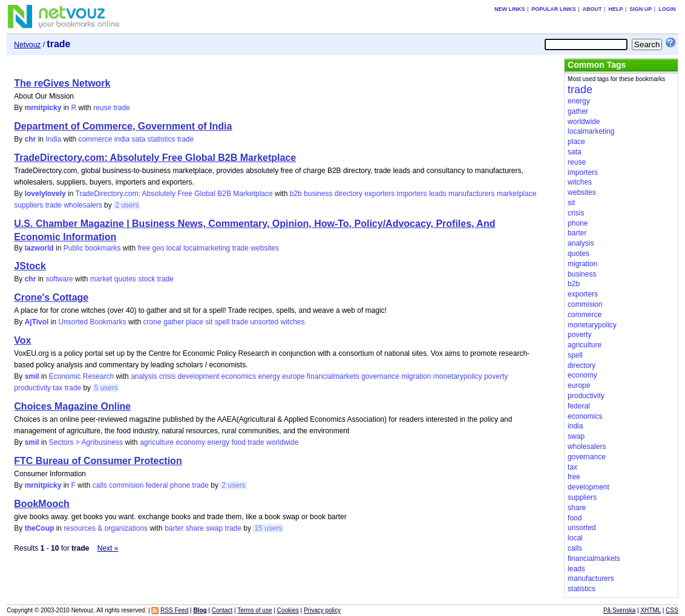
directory (349, 194)
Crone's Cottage (51, 297)
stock (146, 279)
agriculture (157, 442)
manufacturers (472, 194)
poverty (496, 376)
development (199, 376)
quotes (125, 279)
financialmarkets (333, 376)
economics (239, 376)
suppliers (28, 205)
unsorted (264, 322)
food (239, 442)
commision (126, 485)
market (101, 279)
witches (292, 322)
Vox (22, 340)
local (174, 248)
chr (31, 139)
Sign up (641, 9)
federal (157, 485)
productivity (32, 388)
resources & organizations (106, 528)
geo (158, 248)
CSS (672, 610)
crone (152, 322)
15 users (268, 528)
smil (32, 376)
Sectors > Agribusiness (86, 442)
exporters (379, 194)
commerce (95, 139)
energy (269, 376)
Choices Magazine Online (72, 406)
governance (380, 376)
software (59, 279)
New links (510, 9)
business (318, 194)
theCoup (40, 528)
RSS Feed (174, 610)
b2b (296, 194)
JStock (30, 266)
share (195, 528)
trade (121, 108)
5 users (106, 388)
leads (438, 194)
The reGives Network (62, 83)
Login (667, 9)
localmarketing (207, 248)
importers (412, 194)
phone (180, 485)
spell (222, 322)
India (53, 139)
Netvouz (27, 45)
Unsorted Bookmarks (92, 322)
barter (174, 528)
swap (214, 528)
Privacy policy (322, 610)
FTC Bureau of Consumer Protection (98, 461)
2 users (127, 205)
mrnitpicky (43, 108)
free (144, 248)
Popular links (554, 9)
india (122, 139)
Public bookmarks (92, 248)
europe (293, 376)
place (195, 322)
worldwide (282, 442)
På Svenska (619, 610)
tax (57, 388)
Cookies (288, 610)
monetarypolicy (458, 376)
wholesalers (83, 205)
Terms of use (254, 610)
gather (174, 322)
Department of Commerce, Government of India (123, 126)
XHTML (651, 610)
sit (209, 322)
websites (265, 248)
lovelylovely (45, 194)
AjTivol (37, 322)
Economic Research (81, 376)
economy (191, 442)
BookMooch (42, 504)
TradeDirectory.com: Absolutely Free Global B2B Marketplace (155, 158)
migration (416, 376)
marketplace (516, 194)
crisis (167, 376)
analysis (144, 376)
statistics (162, 139)
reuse (102, 108)
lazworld (39, 248)
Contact (222, 610)
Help (615, 9)
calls (100, 485)
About (592, 9)
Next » (108, 548)
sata (139, 139)
